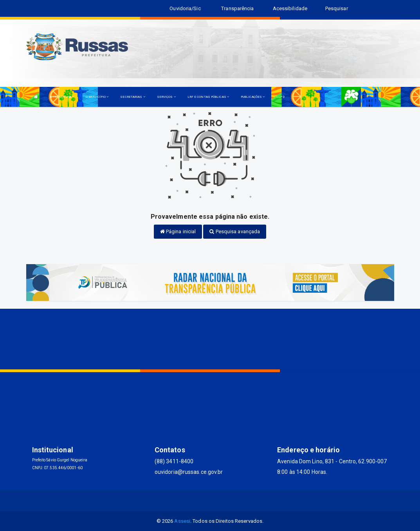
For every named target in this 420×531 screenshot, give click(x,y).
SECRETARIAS (132, 97)
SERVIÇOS (166, 97)
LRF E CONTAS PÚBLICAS (208, 97)
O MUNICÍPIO (97, 97)
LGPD (280, 97)
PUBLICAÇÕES (253, 97)
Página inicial (178, 231)
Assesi (182, 521)
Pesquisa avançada (235, 231)
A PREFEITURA (62, 97)
